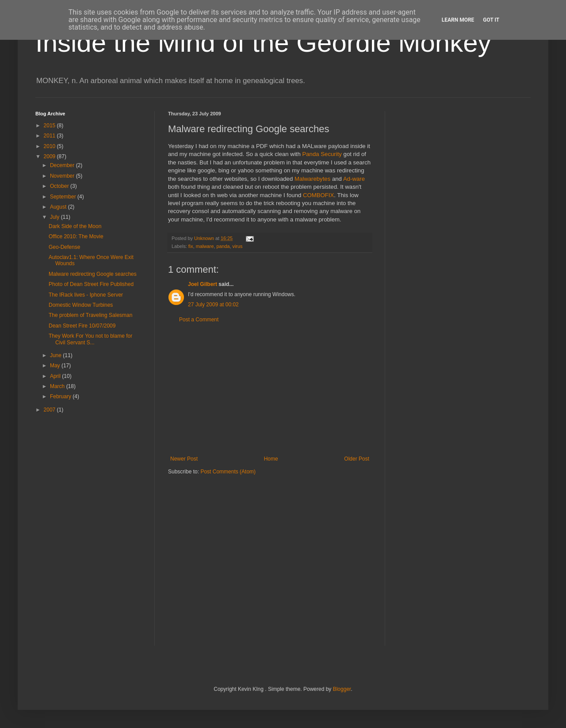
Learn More (458, 20)
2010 (50, 146)
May (56, 366)
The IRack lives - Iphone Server (86, 295)
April (56, 376)
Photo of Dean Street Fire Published (91, 284)
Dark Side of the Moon (75, 226)
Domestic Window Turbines (81, 305)
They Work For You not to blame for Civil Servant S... (90, 339)
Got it (491, 20)
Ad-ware (354, 179)
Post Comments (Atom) (228, 472)
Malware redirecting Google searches (93, 274)
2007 (50, 410)
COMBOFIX (318, 195)
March (58, 386)
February (61, 396)
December (63, 165)
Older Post (357, 459)
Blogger (342, 689)
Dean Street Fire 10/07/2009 (82, 326)
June (56, 355)
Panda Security (322, 154)
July (55, 217)
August (59, 207)
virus (237, 246)
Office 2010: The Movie (76, 236)
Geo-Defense (64, 247)
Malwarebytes (312, 179)
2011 (50, 136)
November (63, 176)
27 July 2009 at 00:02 (213, 305)
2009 (50, 156)
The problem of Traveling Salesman (90, 315)
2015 (50, 126)
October (60, 186)
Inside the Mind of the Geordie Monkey (263, 43)
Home (271, 459)
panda (223, 246)
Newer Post (184, 459)
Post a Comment (199, 320)
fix (191, 246)
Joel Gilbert (203, 284)
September (64, 197)
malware (205, 246)
